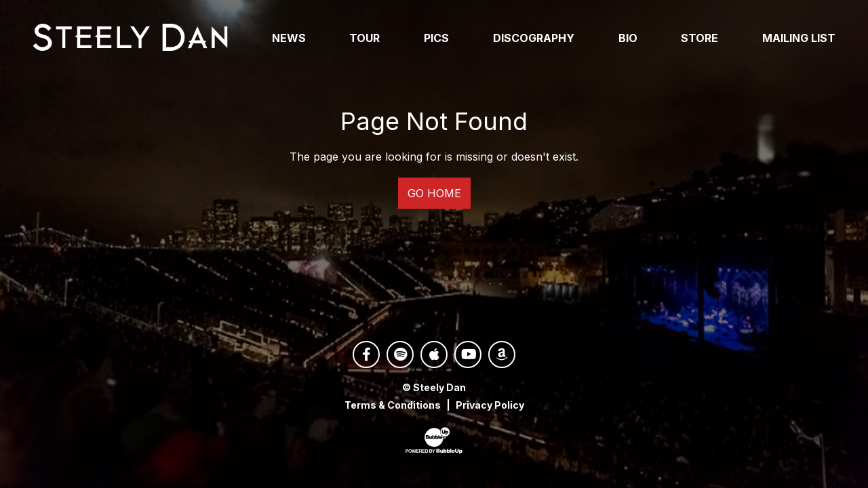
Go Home (434, 193)
